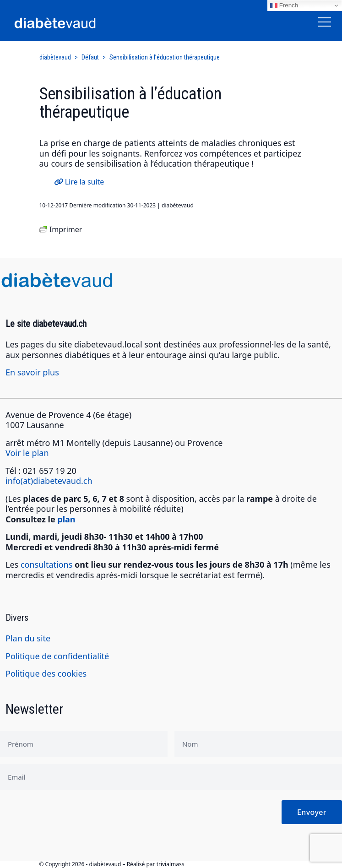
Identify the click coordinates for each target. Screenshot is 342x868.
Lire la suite (79, 182)
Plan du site (28, 638)
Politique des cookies (46, 673)
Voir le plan (27, 453)
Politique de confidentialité (57, 656)
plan (66, 519)
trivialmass (171, 864)
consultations (46, 564)
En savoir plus (32, 372)
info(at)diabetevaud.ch (49, 481)
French (284, 5)
